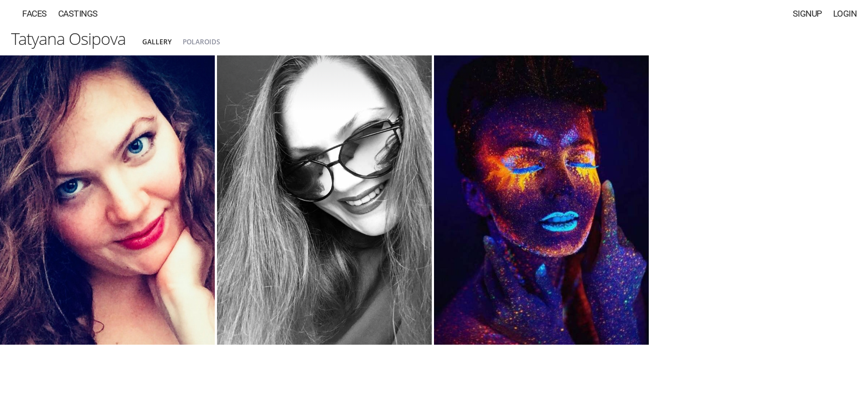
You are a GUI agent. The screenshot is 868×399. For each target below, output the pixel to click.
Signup (807, 14)
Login (845, 14)
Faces (35, 14)
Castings (78, 14)
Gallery (157, 42)
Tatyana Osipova (68, 39)
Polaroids (201, 42)
